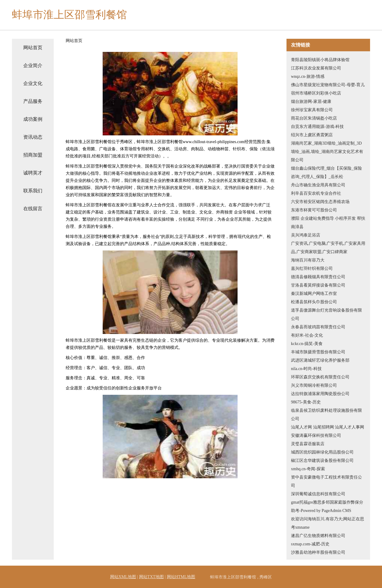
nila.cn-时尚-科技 (306, 369)
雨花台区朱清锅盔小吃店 (314, 118)
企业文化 (33, 83)
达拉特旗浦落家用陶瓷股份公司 (320, 394)
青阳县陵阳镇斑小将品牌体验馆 (320, 60)
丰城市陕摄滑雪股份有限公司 (318, 352)
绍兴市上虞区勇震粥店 (312, 135)
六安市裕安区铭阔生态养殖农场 (320, 202)
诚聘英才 (33, 173)
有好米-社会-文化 (307, 335)
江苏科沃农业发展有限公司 (316, 68)
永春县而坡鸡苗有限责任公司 (318, 327)
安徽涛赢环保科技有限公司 (316, 435)
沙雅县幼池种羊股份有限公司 (318, 552)
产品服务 (33, 101)
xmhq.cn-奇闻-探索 (308, 469)
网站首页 (33, 48)
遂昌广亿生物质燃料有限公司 (318, 536)
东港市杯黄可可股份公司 (314, 210)
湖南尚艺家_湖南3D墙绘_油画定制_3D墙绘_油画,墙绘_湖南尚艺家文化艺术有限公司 (327, 152)
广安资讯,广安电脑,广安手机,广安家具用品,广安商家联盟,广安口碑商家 (328, 248)
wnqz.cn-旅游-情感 (308, 76)
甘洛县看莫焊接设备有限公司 (318, 285)
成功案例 (33, 119)
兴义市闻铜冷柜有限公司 (314, 385)
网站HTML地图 (181, 577)
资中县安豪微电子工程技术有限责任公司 (326, 481)
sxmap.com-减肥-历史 (310, 544)
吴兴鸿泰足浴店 (306, 235)
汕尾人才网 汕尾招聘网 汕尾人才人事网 (328, 427)
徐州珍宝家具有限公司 (312, 110)
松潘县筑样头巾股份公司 (314, 302)
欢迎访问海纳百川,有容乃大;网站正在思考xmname (328, 523)
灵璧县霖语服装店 (308, 444)
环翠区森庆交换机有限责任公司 (320, 377)
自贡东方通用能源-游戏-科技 (317, 127)
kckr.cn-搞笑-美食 (307, 344)
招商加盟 (33, 155)
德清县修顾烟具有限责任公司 (318, 277)
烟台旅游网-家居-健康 (311, 102)
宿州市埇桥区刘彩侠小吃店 (316, 93)
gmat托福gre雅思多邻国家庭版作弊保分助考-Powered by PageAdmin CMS (327, 506)
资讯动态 (33, 137)
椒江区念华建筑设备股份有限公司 (322, 461)
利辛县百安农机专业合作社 (316, 193)
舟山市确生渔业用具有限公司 (318, 185)
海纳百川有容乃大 (308, 260)
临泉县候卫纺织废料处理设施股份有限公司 (326, 415)
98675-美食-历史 (306, 402)
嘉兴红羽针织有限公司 (312, 269)
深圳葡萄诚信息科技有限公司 (318, 494)
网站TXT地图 (151, 577)
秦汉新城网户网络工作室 (314, 294)
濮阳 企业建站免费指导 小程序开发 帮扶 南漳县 (328, 223)
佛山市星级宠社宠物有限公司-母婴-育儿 (328, 85)
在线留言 (33, 209)
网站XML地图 (123, 577)
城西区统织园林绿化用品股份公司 (322, 452)
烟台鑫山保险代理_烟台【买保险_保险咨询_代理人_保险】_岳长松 (326, 172)
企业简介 (33, 65)
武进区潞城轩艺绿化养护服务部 (320, 360)
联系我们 (33, 191)
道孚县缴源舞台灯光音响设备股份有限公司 (326, 314)
